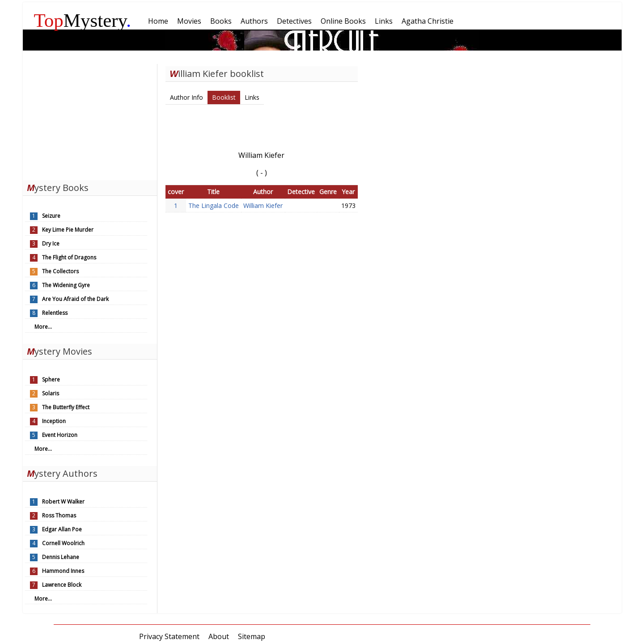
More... (43, 327)
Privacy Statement (169, 636)
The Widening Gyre (66, 285)
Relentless (55, 313)
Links (252, 97)
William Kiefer (263, 205)
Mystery (83, 20)
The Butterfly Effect (66, 407)
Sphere (51, 379)
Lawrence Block (62, 585)
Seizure (51, 216)
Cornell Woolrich (63, 543)
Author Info (186, 97)
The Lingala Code (214, 205)
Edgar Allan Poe (62, 529)
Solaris (51, 393)
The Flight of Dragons (69, 257)
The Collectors (60, 271)
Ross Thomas (59, 515)
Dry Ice (51, 244)
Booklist (224, 97)
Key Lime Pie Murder (68, 230)
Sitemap (252, 636)
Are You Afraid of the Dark (75, 299)
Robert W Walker (63, 502)
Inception (54, 421)
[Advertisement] (90, 120)
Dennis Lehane (61, 557)
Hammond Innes (63, 571)
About (219, 636)
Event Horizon (60, 435)
